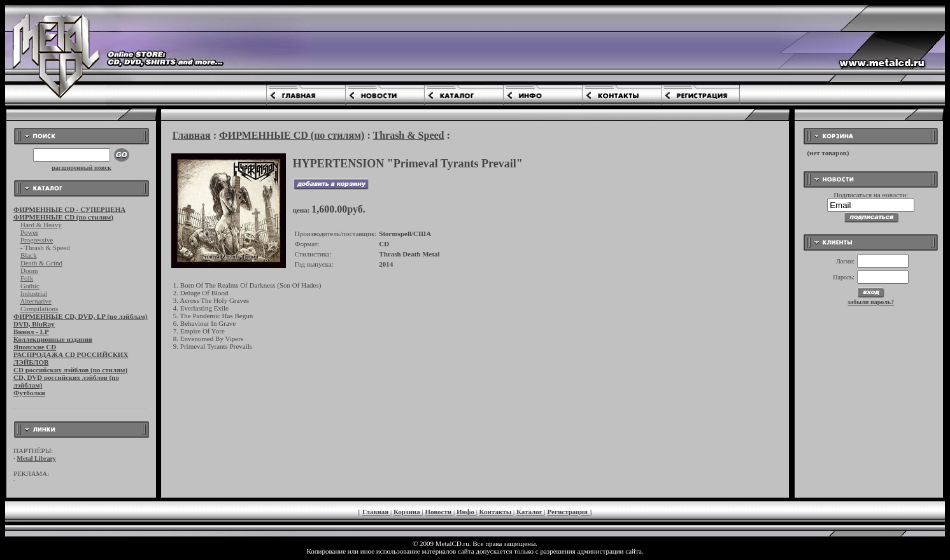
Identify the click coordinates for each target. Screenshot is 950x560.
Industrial (34, 293)
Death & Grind (41, 263)
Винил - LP (31, 332)
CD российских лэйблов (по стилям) (70, 370)
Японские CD (35, 347)
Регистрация (569, 512)
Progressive (37, 240)
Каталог (530, 512)
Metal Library (37, 458)
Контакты (496, 512)
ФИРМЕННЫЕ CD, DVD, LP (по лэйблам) (81, 316)
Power (29, 232)
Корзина (408, 512)
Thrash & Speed (408, 135)
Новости (439, 512)
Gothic (30, 286)
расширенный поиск (82, 168)
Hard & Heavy (41, 225)
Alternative (35, 301)
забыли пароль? (871, 302)
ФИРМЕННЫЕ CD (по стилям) (63, 217)
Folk (27, 278)
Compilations (39, 309)
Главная (192, 135)
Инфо (466, 512)
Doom (29, 270)
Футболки (29, 393)
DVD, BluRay (34, 324)
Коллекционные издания (53, 339)
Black (29, 255)
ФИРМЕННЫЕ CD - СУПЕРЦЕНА (69, 209)
